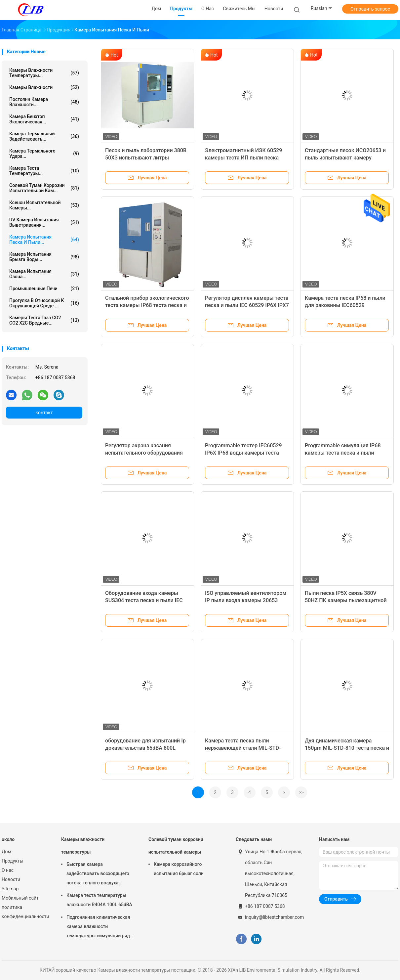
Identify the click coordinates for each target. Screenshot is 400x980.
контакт (44, 413)
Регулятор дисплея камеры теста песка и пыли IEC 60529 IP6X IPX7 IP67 (247, 305)
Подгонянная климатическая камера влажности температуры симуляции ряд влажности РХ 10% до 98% (98, 927)
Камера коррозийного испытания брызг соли (179, 869)
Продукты (13, 861)
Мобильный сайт (20, 898)
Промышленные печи (44, 289)
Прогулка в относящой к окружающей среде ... (44, 303)
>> (301, 792)
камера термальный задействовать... (44, 136)
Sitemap (10, 889)
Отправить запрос (370, 9)
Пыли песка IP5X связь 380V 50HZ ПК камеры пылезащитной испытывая (346, 600)
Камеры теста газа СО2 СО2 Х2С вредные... (44, 320)
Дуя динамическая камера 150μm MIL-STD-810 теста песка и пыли (347, 748)
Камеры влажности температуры (83, 846)
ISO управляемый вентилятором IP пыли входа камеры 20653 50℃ (246, 600)
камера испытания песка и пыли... (44, 240)
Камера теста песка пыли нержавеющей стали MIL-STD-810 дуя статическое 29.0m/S (243, 748)
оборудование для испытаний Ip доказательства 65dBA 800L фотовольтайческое (145, 748)
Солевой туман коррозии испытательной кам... (44, 188)
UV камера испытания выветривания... (44, 222)
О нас (8, 870)
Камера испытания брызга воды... (44, 257)
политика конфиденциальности (25, 912)
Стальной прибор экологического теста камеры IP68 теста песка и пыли (147, 305)
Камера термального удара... (44, 154)
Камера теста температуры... (44, 171)
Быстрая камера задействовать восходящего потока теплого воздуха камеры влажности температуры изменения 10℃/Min (98, 874)
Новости (11, 879)
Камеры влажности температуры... (44, 73)
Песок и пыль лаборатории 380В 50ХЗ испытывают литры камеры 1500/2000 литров (146, 158)
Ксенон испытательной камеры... (44, 205)
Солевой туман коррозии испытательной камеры (176, 846)
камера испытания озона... (44, 274)
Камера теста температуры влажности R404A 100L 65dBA (99, 900)
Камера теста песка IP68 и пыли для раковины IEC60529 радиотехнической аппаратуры (345, 305)
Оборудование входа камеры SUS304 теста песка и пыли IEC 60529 (144, 600)
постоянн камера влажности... (44, 102)
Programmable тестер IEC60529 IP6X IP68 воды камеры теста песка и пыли (243, 453)
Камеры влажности (44, 87)
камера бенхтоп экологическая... (44, 119)
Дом (6, 852)
